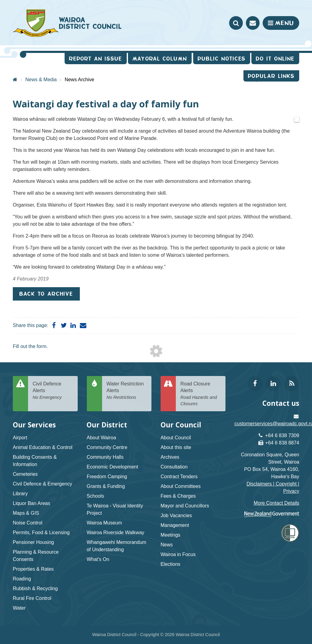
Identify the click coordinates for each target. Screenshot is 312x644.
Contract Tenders (179, 477)
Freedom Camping (107, 477)
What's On (98, 559)
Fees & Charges (178, 496)
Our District (107, 425)
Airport (20, 438)
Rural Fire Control (32, 598)
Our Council (181, 425)
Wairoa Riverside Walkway (115, 533)
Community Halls (105, 457)
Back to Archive (46, 294)
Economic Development (112, 467)
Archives (170, 457)
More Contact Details (277, 503)
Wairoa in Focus (178, 554)
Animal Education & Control (43, 447)
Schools (95, 496)
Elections (170, 564)
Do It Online (275, 59)
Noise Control (28, 523)
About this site (176, 447)
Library (20, 494)
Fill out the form (30, 346)
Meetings (170, 535)
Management (175, 525)
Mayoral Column (160, 59)
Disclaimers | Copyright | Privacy (273, 487)
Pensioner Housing (33, 542)
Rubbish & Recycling (35, 588)
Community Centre (107, 447)
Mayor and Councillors (185, 506)
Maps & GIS (26, 513)
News (167, 545)
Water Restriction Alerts (127, 391)
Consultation (174, 467)
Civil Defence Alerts (53, 391)
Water (19, 608)
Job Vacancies (176, 515)
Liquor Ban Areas (32, 503)
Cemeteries (25, 474)
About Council (176, 438)
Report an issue (96, 59)
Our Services (34, 425)
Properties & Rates (33, 569)
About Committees (181, 486)
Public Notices (222, 59)
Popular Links (271, 76)
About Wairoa (101, 438)
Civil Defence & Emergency (43, 484)
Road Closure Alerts (201, 394)
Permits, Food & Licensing (41, 533)
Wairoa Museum (104, 523)
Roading (22, 579)
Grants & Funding (106, 486)
